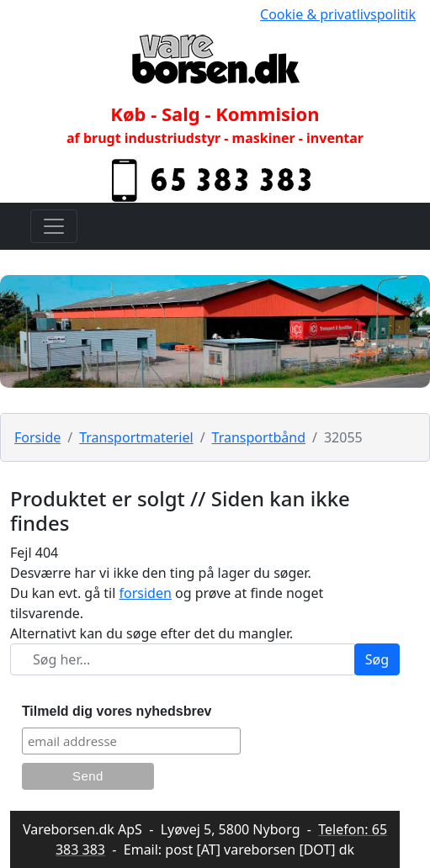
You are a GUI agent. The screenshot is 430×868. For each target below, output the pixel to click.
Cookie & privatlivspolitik (338, 14)
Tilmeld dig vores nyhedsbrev (117, 711)
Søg (377, 659)
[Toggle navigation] (54, 226)
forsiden (146, 593)
